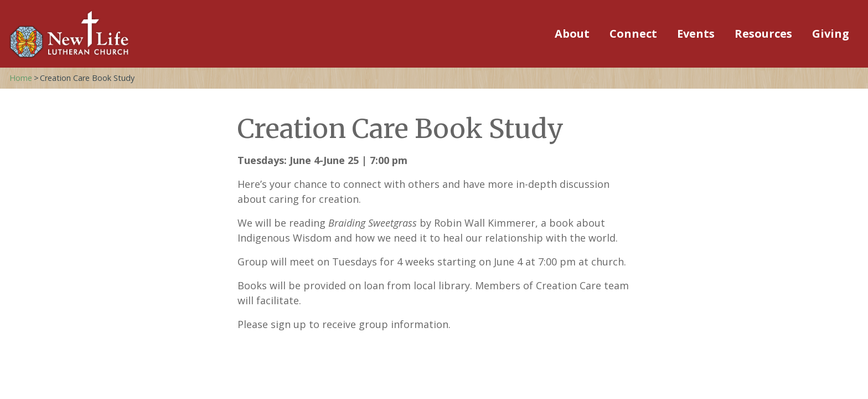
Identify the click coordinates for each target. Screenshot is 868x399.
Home (21, 78)
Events (696, 34)
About (572, 34)
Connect (633, 34)
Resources (763, 34)
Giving (831, 34)
